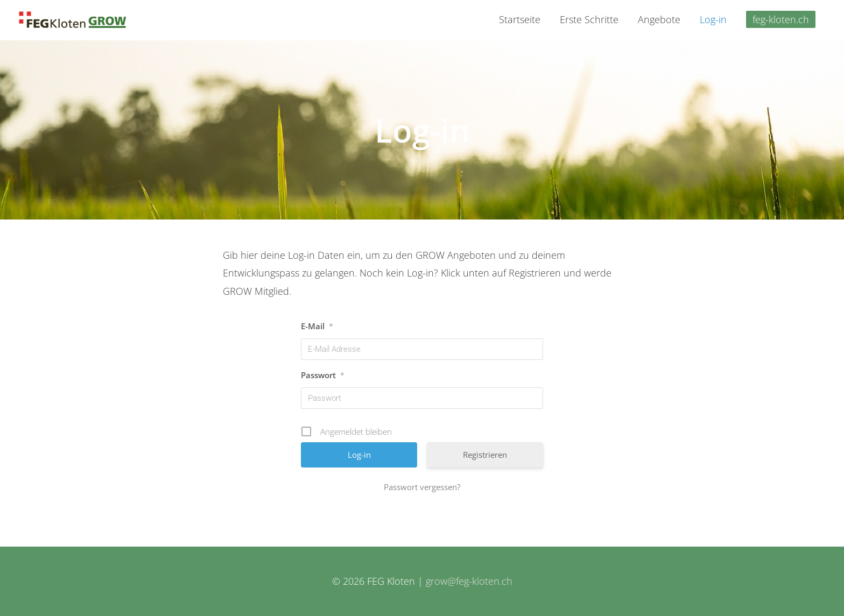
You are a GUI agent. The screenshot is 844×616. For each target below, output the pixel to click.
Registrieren (485, 455)
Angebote (659, 19)
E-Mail (317, 326)
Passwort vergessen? (422, 487)
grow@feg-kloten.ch (469, 581)
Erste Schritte (589, 19)
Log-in (713, 19)
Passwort (323, 375)
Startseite (520, 19)
